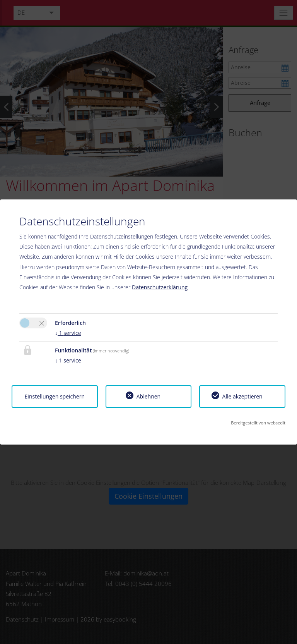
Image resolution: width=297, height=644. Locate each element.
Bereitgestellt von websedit (258, 423)
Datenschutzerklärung (160, 287)
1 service (68, 333)
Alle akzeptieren (242, 396)
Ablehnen (148, 396)
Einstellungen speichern (55, 396)
